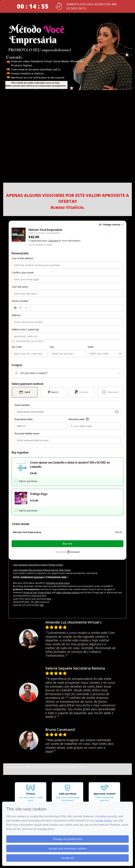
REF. (42, 605)
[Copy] (41, 577)
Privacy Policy (44, 593)
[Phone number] (77, 308)
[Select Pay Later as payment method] (82, 392)
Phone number (20, 301)
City (52, 347)
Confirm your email (22, 273)
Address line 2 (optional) (25, 329)
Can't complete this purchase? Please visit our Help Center (42, 570)
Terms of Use (30, 593)
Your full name (20, 287)
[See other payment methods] (110, 392)
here (49, 599)
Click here (53, 241)
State (91, 347)
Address (16, 315)
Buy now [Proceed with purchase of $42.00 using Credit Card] (67, 544)
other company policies (68, 593)
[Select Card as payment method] (25, 392)
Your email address (22, 258)
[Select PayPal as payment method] (53, 392)
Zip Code (17, 347)
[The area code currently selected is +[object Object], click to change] (21, 308)
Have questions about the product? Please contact (38, 565)
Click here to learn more (58, 583)
